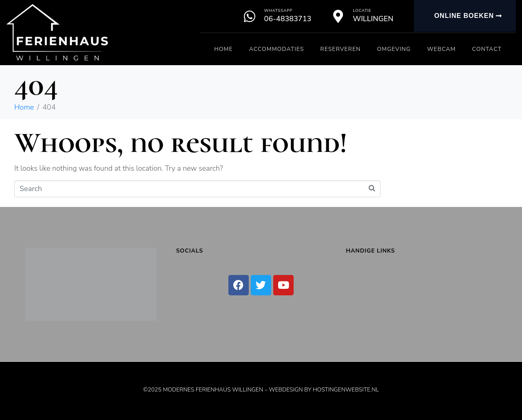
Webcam (441, 49)
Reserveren (340, 49)
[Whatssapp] (250, 16)
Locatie (362, 11)
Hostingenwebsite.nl (346, 390)
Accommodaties (277, 49)
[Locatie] (338, 16)
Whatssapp (278, 11)
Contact (487, 49)
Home (223, 49)
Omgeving (394, 49)
